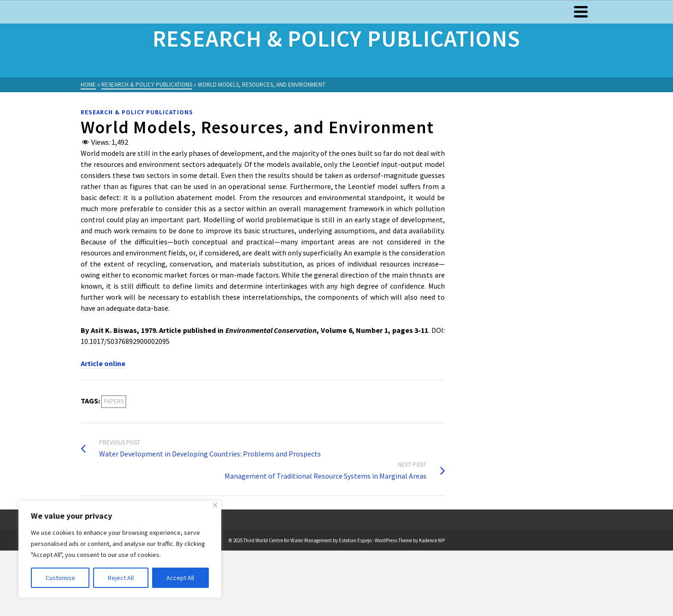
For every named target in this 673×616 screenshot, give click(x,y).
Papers (114, 401)
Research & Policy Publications (137, 112)
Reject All (121, 578)
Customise (60, 578)
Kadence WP (432, 540)
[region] (120, 549)
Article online (103, 363)
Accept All (180, 578)
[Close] (215, 505)
